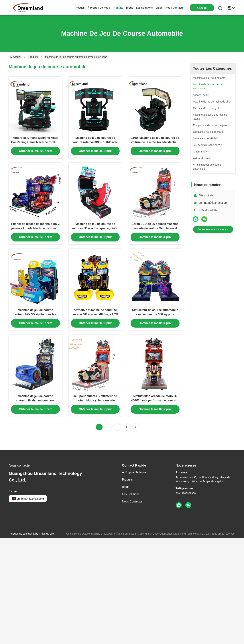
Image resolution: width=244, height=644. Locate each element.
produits (118, 8)
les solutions (144, 8)
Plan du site (47, 538)
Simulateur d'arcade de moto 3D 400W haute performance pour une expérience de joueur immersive (155, 405)
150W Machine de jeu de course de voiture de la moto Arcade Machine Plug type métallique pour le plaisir (155, 143)
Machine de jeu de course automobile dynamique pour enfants (35, 405)
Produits (33, 57)
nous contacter (175, 8)
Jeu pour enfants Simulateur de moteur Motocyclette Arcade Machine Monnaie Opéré (95, 405)
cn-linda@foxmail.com (213, 203)
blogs (130, 8)
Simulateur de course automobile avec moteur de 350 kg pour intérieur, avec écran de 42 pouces (155, 318)
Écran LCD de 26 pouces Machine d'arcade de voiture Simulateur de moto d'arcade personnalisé (155, 230)
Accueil (80, 8)
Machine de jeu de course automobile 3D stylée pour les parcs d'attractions (35, 318)
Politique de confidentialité (24, 538)
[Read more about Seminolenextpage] (127, 432)
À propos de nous (99, 8)
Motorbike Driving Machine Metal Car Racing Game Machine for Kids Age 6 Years (35, 143)
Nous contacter (132, 506)
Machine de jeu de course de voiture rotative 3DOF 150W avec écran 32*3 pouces (95, 143)
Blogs (126, 491)
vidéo (159, 8)
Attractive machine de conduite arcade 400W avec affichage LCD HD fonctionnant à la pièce (95, 318)
